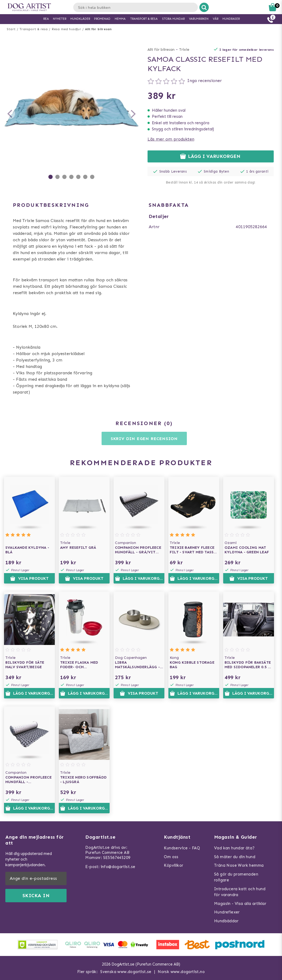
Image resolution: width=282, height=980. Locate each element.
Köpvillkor (173, 865)
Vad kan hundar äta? (234, 848)
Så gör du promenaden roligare (236, 877)
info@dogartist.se (118, 867)
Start (11, 29)
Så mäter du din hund (235, 857)
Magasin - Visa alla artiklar (240, 904)
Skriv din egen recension (144, 439)
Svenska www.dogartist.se (126, 972)
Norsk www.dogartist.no (181, 972)
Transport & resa (34, 29)
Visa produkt (29, 578)
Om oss (171, 857)
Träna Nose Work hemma (239, 865)
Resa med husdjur (66, 29)
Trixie (184, 50)
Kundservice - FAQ (182, 848)
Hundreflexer (227, 912)
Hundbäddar (226, 921)
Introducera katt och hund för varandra (240, 892)
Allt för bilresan (98, 29)
